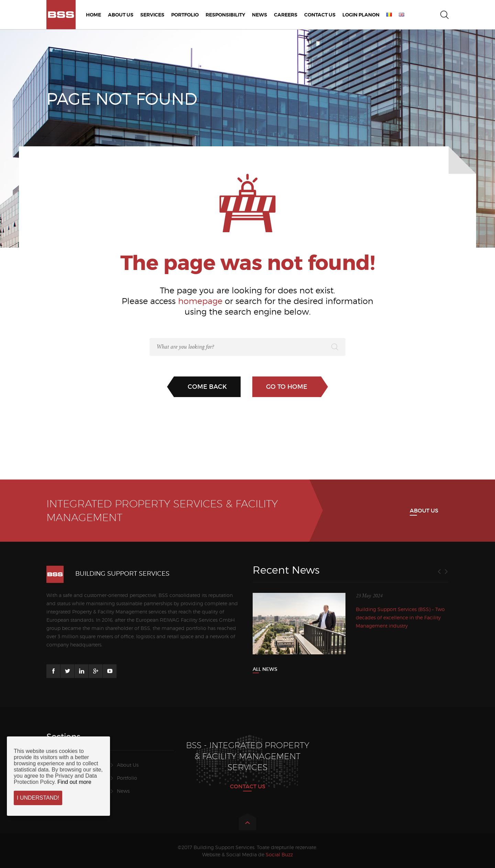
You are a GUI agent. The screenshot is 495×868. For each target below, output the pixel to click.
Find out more (74, 782)
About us (424, 510)
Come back (207, 387)
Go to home (287, 387)
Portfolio (127, 778)
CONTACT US (248, 786)
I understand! (38, 798)
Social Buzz (279, 854)
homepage (200, 301)
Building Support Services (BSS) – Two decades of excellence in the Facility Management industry (400, 617)
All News (265, 669)
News (123, 791)
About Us (128, 765)
